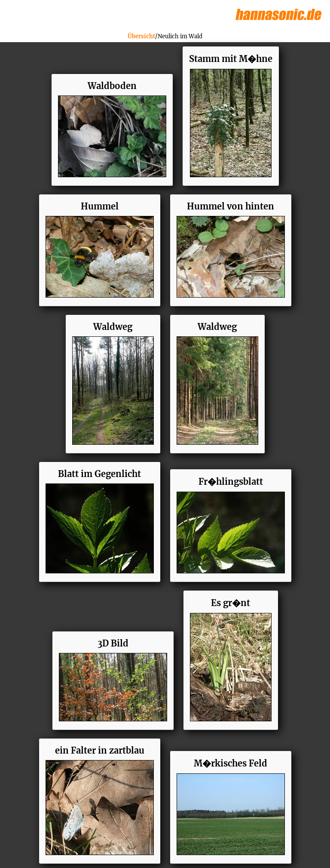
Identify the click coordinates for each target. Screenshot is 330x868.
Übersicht (141, 36)
